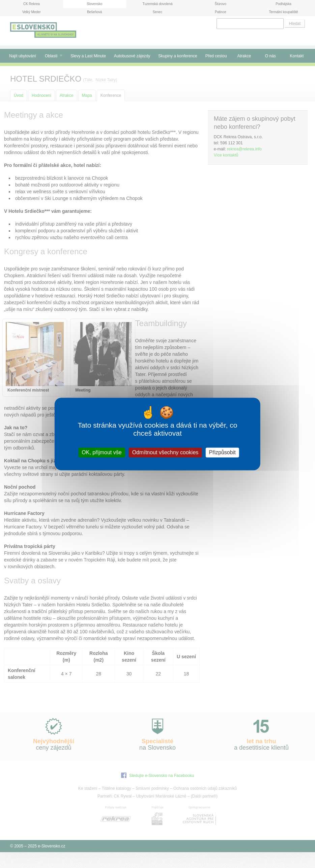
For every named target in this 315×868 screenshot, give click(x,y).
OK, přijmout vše (102, 452)
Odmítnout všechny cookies (165, 452)
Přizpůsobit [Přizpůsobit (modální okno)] (222, 452)
